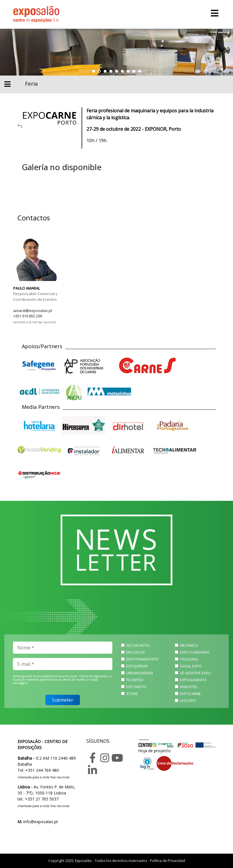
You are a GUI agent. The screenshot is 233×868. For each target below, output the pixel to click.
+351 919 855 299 (28, 316)
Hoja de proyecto (154, 751)
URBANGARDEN (139, 673)
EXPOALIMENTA (193, 680)
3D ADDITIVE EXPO (196, 673)
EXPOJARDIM (137, 666)
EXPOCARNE (190, 694)
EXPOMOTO (136, 687)
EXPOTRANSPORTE (142, 659)
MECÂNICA (189, 645)
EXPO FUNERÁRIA (195, 652)
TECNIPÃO (135, 680)
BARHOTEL (189, 687)
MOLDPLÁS (136, 652)
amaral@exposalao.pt (33, 311)
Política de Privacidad (167, 861)
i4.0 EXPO (188, 700)
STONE (132, 694)
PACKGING (189, 659)
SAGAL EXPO (191, 666)
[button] (94, 71)
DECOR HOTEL (138, 645)
